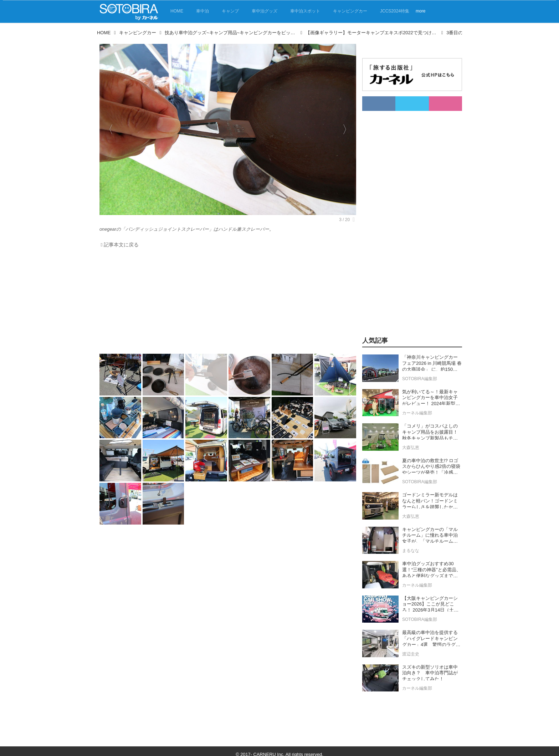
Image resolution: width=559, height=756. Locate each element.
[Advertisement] (226, 303)
